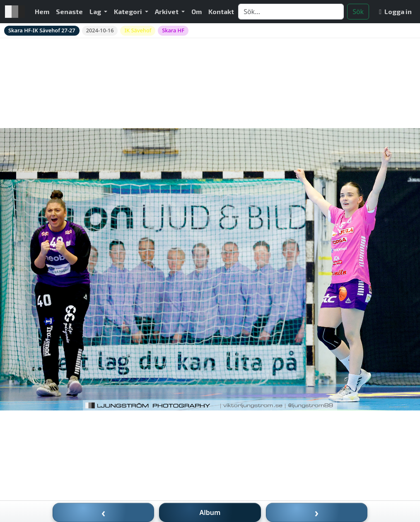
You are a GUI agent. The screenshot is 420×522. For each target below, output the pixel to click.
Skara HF (173, 30)
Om (197, 11)
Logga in (395, 11)
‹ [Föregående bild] (104, 512)
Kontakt (221, 11)
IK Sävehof (138, 30)
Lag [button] (96, 11)
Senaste (69, 11)
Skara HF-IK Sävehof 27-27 (42, 30)
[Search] (291, 12)
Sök (358, 12)
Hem (42, 11)
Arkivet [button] (167, 11)
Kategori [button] (129, 11)
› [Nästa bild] (317, 512)
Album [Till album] (210, 512)
